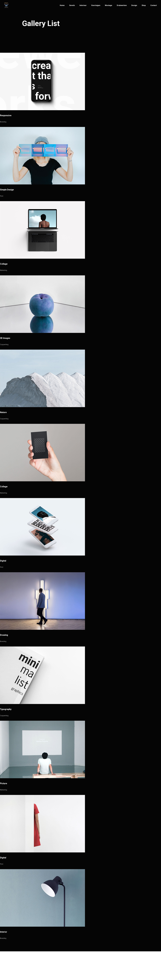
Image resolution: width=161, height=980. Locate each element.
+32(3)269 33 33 (59, 968)
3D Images (5, 338)
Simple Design (7, 190)
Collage (4, 264)
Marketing (4, 270)
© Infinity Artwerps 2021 (32, 968)
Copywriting (4, 344)
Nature (3, 412)
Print (2, 196)
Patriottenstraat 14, (90, 965)
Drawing (4, 635)
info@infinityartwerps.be (62, 965)
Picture (4, 783)
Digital (3, 561)
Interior (4, 932)
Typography (6, 709)
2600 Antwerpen (89, 969)
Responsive (6, 115)
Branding (3, 122)
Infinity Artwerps (35, 964)
